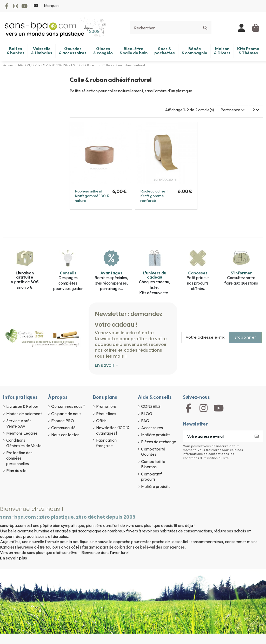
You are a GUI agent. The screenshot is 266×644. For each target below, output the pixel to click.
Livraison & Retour (22, 406)
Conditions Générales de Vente (24, 443)
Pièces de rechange (159, 442)
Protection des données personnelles (19, 458)
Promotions (106, 406)
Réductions (106, 414)
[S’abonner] (257, 436)
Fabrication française (106, 443)
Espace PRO (63, 421)
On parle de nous (66, 414)
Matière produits (156, 435)
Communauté (63, 428)
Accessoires (152, 428)
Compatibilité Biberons (153, 464)
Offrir (101, 421)
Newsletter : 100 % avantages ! (113, 430)
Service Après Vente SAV (19, 423)
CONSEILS (151, 406)
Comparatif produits (151, 477)
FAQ (145, 421)
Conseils (68, 273)
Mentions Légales (22, 433)
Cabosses (198, 273)
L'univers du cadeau (155, 275)
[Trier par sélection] (233, 110)
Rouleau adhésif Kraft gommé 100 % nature (92, 196)
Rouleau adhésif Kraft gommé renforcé (154, 196)
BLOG (147, 414)
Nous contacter (65, 435)
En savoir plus (14, 558)
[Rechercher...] (205, 28)
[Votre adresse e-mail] (217, 436)
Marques (52, 5)
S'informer (241, 273)
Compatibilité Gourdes (153, 452)
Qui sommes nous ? (68, 406)
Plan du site (16, 471)
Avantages (111, 273)
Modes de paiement (24, 414)
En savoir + (107, 365)
